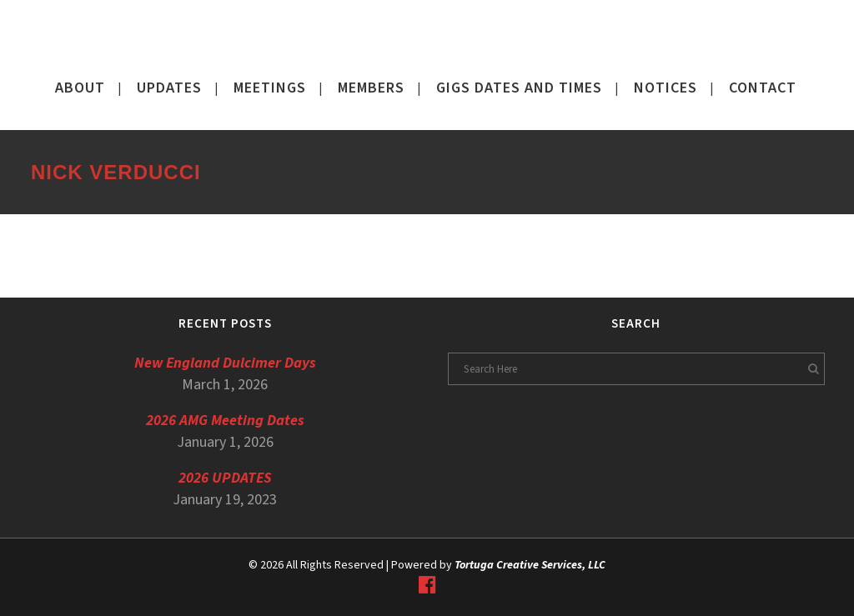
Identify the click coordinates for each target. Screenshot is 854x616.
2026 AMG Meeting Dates (225, 421)
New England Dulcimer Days (225, 363)
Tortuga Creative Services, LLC (530, 565)
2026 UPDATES (225, 478)
